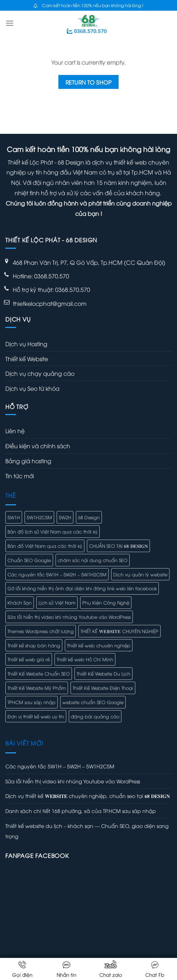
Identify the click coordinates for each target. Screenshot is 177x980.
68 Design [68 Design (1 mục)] (89, 517)
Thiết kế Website (27, 359)
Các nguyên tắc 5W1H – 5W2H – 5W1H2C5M (60, 766)
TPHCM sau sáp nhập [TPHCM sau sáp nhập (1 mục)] (32, 702)
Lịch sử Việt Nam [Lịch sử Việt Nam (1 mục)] (57, 602)
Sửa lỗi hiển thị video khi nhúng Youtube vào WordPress (73, 781)
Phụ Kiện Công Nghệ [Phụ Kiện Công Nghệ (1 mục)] (106, 602)
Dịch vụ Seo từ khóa (32, 388)
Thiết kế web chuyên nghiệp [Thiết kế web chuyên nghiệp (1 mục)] (99, 645)
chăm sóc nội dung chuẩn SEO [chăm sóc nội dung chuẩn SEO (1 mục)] (93, 560)
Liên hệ (15, 431)
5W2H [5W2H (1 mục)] (65, 517)
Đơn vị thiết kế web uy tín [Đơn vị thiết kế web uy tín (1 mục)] (36, 716)
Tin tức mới (20, 476)
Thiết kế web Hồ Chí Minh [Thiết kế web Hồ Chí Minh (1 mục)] (85, 659)
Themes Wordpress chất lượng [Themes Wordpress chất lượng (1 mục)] (41, 631)
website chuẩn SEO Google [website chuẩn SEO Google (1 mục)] (93, 702)
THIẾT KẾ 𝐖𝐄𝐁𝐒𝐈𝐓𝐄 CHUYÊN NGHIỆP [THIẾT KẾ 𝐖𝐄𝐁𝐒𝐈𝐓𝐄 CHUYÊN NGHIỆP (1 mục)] (119, 631)
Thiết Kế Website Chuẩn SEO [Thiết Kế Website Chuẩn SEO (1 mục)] (39, 673)
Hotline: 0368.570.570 (41, 276)
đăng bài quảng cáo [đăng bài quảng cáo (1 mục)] (95, 716)
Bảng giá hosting (28, 461)
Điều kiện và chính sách (38, 446)
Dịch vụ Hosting (26, 344)
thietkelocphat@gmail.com (50, 303)
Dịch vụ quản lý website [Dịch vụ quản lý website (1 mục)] (140, 574)
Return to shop (89, 82)
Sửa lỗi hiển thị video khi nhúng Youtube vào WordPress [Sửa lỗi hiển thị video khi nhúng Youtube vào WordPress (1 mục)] (69, 617)
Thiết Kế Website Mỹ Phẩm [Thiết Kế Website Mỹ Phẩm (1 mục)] (37, 688)
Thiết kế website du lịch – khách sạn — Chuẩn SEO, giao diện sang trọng (87, 831)
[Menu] (10, 23)
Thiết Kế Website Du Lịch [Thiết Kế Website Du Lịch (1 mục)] (103, 673)
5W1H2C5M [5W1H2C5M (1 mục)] (39, 517)
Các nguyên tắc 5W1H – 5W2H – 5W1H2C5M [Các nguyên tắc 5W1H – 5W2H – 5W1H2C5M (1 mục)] (57, 574)
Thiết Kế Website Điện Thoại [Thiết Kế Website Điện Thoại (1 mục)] (103, 688)
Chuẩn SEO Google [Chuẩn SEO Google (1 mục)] (29, 560)
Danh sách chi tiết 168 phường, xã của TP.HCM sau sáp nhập (81, 811)
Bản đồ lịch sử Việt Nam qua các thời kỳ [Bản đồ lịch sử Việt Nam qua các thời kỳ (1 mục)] (53, 531)
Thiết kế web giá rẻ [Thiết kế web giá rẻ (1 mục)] (29, 659)
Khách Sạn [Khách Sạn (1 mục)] (20, 602)
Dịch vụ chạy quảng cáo (40, 373)
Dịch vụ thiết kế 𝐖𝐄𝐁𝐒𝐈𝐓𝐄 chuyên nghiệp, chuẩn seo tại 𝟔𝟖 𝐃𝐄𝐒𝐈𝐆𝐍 (88, 796)
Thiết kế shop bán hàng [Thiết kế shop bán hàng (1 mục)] (34, 645)
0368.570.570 (73, 289)
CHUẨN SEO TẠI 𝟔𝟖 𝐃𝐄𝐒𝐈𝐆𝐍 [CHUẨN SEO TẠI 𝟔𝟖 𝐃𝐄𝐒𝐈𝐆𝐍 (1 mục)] (118, 546)
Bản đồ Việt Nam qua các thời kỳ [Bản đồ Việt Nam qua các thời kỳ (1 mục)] (45, 546)
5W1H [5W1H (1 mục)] (14, 517)
